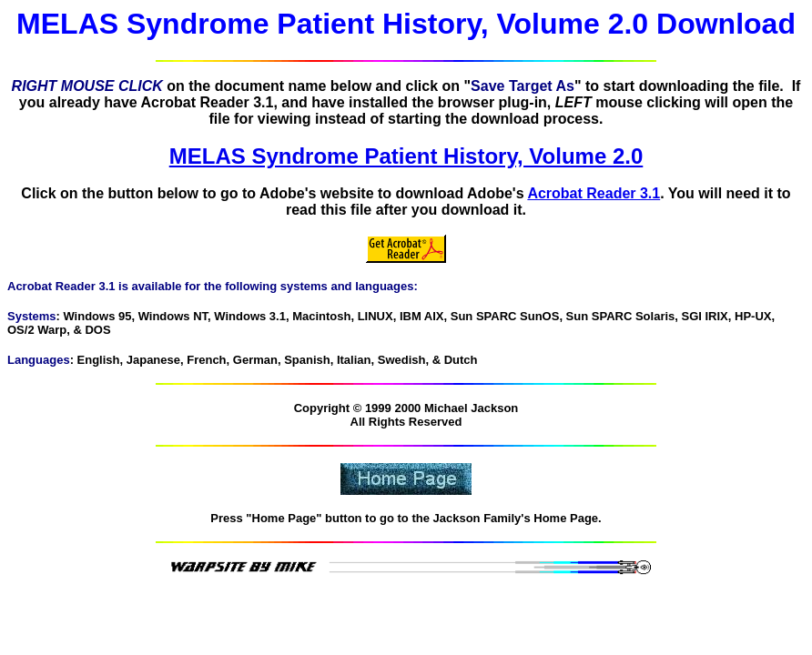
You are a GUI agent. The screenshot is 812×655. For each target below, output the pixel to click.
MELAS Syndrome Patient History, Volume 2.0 (406, 156)
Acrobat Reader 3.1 (594, 193)
